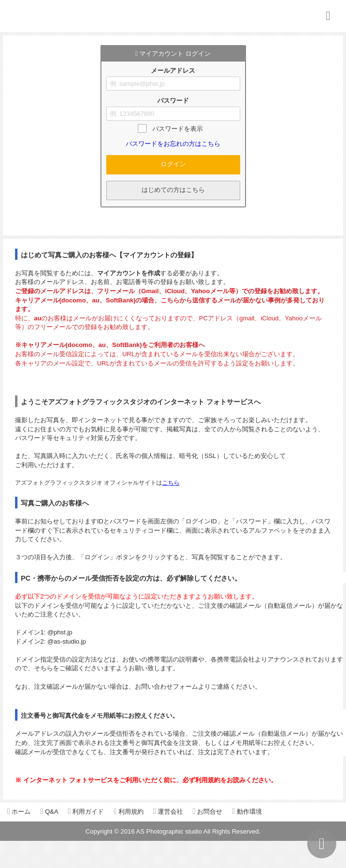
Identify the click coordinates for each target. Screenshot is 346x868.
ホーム (19, 811)
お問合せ (207, 811)
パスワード (173, 101)
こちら (171, 483)
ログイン (173, 164)
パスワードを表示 (178, 129)
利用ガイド (86, 811)
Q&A (49, 811)
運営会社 (168, 811)
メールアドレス (173, 71)
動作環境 (247, 811)
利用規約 (128, 811)
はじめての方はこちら (173, 190)
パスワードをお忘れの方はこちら (173, 144)
